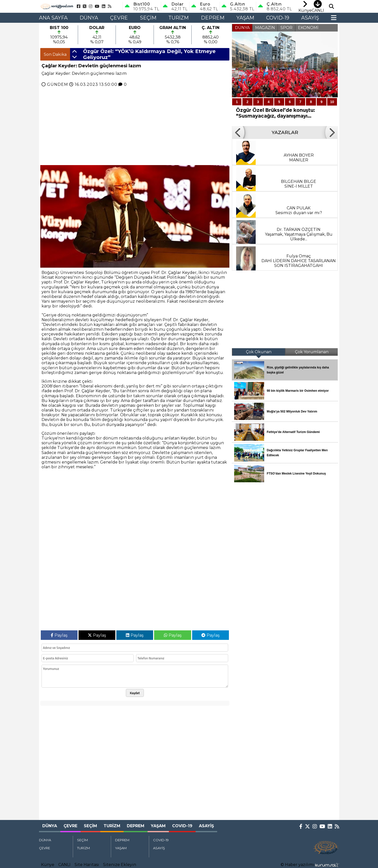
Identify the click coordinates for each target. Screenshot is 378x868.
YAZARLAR (285, 132)
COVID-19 (278, 18)
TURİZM (178, 18)
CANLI (64, 865)
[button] (75, 52)
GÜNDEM (58, 84)
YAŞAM (245, 18)
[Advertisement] (20, 98)
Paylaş (59, 635)
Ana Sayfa (53, 18)
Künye (48, 865)
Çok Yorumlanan (312, 352)
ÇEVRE (119, 18)
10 (332, 102)
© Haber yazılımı (310, 865)
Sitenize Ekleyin (120, 865)
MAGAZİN (265, 28)
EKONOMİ (308, 28)
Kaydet (135, 693)
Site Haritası (87, 865)
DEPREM (213, 18)
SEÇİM (148, 18)
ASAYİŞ (310, 18)
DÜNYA (89, 18)
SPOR (286, 28)
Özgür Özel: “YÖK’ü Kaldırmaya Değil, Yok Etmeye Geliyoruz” (149, 54)
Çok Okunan (259, 352)
